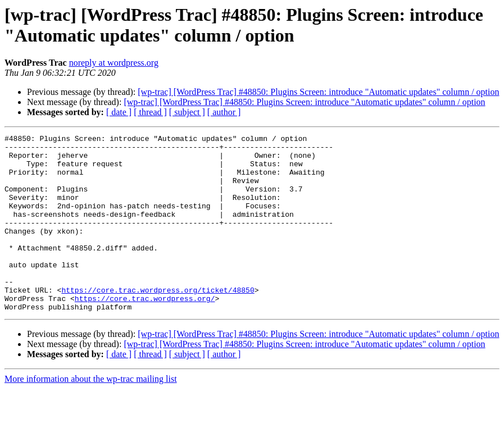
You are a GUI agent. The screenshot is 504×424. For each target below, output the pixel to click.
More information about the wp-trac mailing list (91, 414)
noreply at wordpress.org (114, 63)
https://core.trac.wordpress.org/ (145, 332)
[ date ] (119, 112)
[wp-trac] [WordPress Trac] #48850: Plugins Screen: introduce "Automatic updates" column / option (318, 92)
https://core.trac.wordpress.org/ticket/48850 (158, 322)
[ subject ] (187, 112)
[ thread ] (150, 112)
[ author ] (224, 112)
